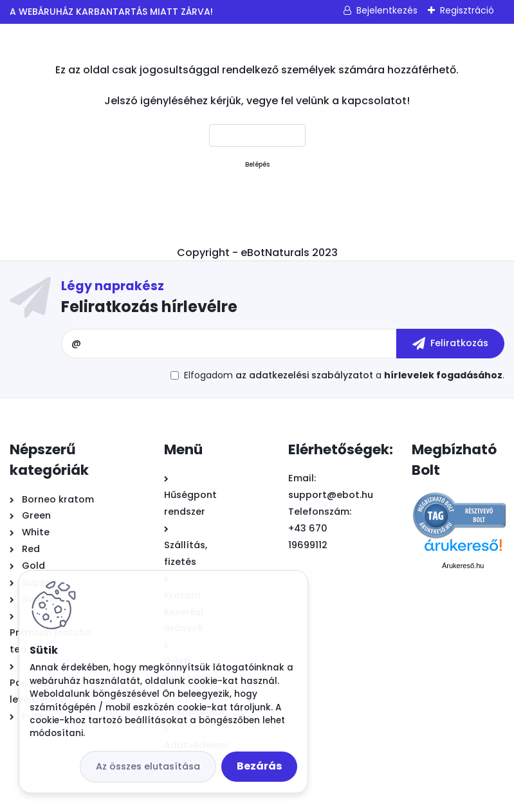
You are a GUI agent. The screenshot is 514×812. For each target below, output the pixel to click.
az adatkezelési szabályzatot (304, 375)
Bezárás (259, 766)
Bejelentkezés (387, 10)
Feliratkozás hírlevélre (149, 307)
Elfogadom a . (344, 375)
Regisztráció (467, 10)
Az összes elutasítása (148, 766)
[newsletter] (450, 344)
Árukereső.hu (463, 566)
